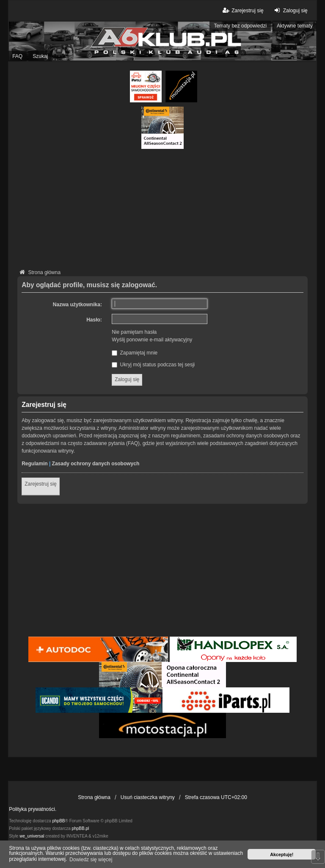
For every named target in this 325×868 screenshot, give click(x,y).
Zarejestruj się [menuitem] (242, 10)
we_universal (32, 836)
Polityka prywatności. (33, 809)
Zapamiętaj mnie (135, 353)
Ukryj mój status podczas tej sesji (153, 365)
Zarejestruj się (40, 484)
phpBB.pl (81, 828)
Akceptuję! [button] (282, 854)
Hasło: (94, 320)
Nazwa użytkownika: (77, 305)
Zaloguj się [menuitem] (290, 10)
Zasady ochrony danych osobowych (96, 464)
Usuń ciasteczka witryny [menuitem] (148, 797)
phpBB (59, 821)
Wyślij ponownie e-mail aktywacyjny (152, 340)
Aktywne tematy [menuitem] (295, 26)
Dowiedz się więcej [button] (91, 860)
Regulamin (34, 464)
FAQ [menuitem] (17, 56)
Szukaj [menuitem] (40, 56)
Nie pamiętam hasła (134, 332)
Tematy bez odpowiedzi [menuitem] (240, 26)
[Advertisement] (162, 208)
